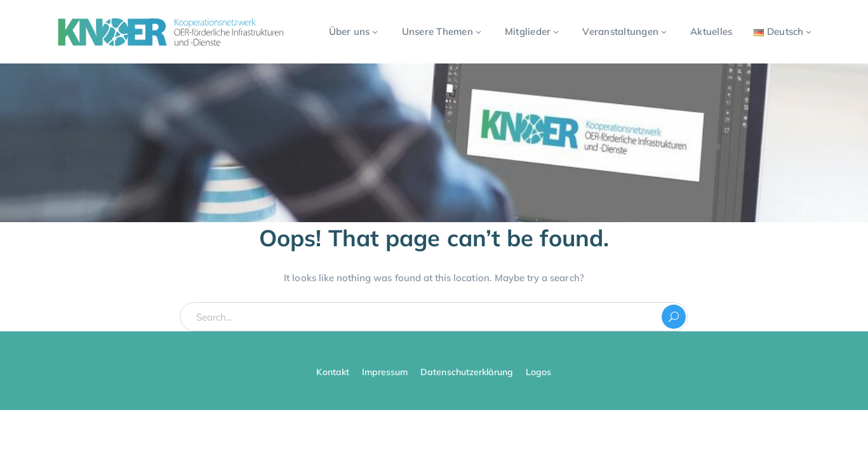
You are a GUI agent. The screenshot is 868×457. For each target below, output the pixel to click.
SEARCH (674, 317)
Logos (538, 372)
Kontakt (332, 372)
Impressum (385, 372)
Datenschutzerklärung (467, 372)
